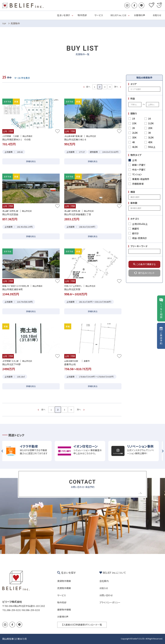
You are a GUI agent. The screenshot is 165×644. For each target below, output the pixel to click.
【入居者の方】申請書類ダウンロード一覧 (82, 625)
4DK (150, 142)
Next (163, 451)
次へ (116, 87)
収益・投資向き (139, 238)
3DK (134, 137)
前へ (88, 87)
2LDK (135, 133)
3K (149, 133)
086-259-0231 (14, 610)
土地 (134, 160)
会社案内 (104, 581)
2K (133, 128)
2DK (150, 128)
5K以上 (152, 147)
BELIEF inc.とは (118, 15)
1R (134, 119)
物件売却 (82, 15)
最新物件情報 (64, 610)
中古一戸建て (139, 170)
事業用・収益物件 (141, 179)
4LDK (135, 147)
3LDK (151, 137)
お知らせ (157, 15)
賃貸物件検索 (64, 581)
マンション (137, 174)
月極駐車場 (138, 184)
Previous (2, 451)
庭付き (135, 233)
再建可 (136, 229)
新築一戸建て (139, 165)
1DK (134, 123)
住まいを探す (63, 15)
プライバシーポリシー (110, 602)
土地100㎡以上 (140, 224)
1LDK (151, 123)
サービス (99, 15)
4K (133, 142)
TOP (4, 24)
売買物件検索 (64, 588)
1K (149, 119)
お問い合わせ (106, 595)
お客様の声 (140, 15)
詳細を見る (31, 161)
